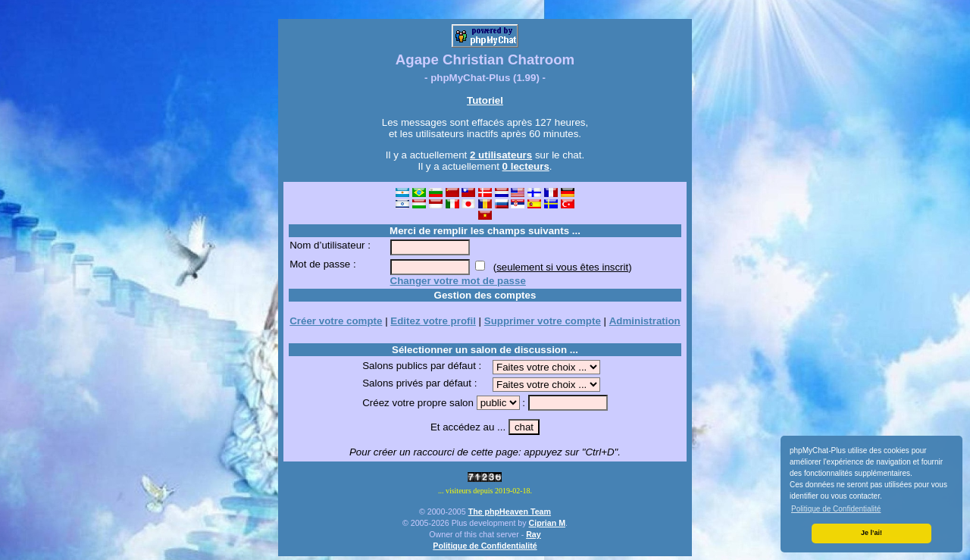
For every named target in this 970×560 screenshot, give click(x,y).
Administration (645, 321)
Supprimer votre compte (543, 321)
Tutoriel (485, 100)
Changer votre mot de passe (458, 281)
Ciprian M (548, 523)
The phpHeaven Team (510, 512)
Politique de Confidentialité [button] (836, 509)
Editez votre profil (433, 321)
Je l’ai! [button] (871, 533)
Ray (533, 534)
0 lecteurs (526, 166)
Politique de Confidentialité (485, 546)
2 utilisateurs (501, 155)
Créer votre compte (336, 321)
